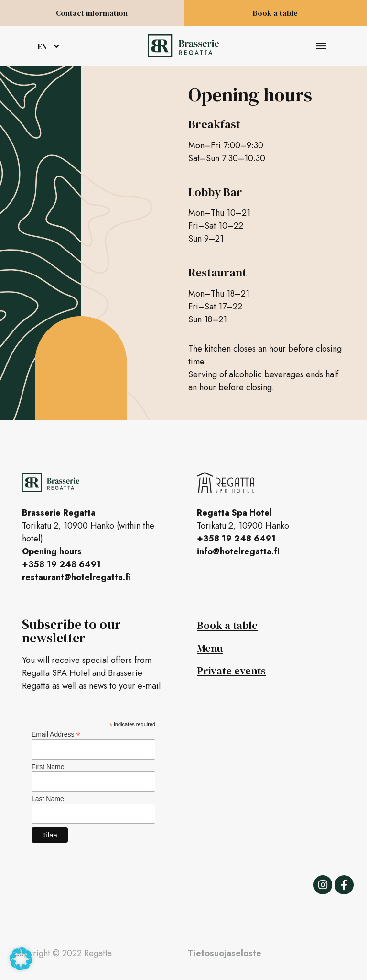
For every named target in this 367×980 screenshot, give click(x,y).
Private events (231, 671)
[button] (321, 46)
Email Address (56, 734)
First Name (48, 767)
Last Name (48, 799)
